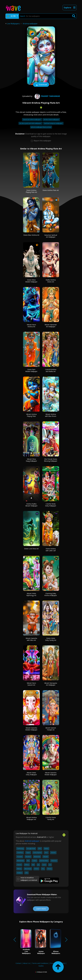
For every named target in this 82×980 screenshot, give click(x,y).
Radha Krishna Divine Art (51, 281)
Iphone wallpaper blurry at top (41, 127)
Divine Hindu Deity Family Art (51, 639)
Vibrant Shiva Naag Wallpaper (31, 460)
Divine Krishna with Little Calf (51, 550)
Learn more (41, 909)
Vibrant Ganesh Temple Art (51, 729)
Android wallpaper (32, 841)
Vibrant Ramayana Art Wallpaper (51, 684)
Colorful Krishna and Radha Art (51, 370)
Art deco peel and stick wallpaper (30, 123)
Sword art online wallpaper (32, 120)
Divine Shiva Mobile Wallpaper (31, 281)
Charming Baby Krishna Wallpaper (51, 594)
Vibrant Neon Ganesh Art (31, 684)
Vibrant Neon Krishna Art (31, 326)
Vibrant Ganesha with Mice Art (31, 639)
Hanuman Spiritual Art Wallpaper (51, 236)
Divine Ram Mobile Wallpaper (31, 370)
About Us (27, 963)
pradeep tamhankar (47, 96)
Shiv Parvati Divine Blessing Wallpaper (51, 460)
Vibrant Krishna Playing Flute (31, 415)
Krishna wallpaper (30, 24)
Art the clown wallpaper (51, 120)
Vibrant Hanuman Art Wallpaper (51, 326)
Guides (41, 966)
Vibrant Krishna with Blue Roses (51, 415)
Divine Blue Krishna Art (31, 235)
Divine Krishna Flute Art (51, 190)
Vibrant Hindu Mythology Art (31, 594)
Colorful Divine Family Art (51, 818)
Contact (18, 963)
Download (41, 85)
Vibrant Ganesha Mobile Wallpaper (31, 729)
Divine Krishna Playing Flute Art (31, 191)
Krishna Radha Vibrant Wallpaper (31, 505)
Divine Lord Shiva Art (31, 549)
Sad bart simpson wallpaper (53, 123)
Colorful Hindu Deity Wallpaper (51, 505)
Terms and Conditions (40, 963)
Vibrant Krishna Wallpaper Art (31, 818)
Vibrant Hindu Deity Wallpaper (31, 774)
